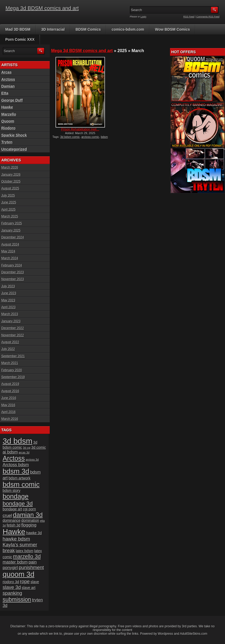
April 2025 (8, 210)
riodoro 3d (11, 582)
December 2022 (13, 328)
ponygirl (10, 568)
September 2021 (13, 356)
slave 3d (12, 587)
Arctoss (8, 79)
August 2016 (10, 391)
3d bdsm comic (70, 137)
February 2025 (12, 223)
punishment (31, 567)
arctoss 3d (32, 460)
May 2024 (8, 251)
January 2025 (11, 230)
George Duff (12, 100)
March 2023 (10, 314)
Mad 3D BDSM (18, 29)
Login (144, 17)
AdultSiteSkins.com (194, 634)
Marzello (9, 114)
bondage (16, 496)
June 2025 (9, 202)
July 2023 (8, 286)
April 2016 (8, 412)
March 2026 (10, 167)
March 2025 (10, 216)
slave (35, 582)
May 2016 (8, 405)
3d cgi (27, 448)
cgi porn (29, 509)
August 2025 (10, 188)
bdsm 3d (16, 471)
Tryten (7, 142)
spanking (12, 593)
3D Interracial (53, 29)
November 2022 (13, 335)
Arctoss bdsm (16, 465)
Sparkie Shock (14, 135)
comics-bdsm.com (128, 29)
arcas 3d (24, 452)
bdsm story (12, 491)
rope (25, 581)
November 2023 (13, 279)
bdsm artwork (19, 478)
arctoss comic (90, 137)
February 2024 (12, 265)
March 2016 (10, 419)
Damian (8, 86)
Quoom (8, 121)
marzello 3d (27, 556)
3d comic (39, 448)
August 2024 (10, 244)
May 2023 (8, 300)
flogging (29, 525)
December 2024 (13, 237)
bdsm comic (21, 484)
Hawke (7, 107)
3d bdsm (18, 441)
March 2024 (10, 258)
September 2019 (13, 377)
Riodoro (8, 128)
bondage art (12, 509)
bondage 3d (18, 504)
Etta (5, 93)
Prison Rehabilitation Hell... (80, 129)
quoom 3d (19, 574)
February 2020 (12, 370)
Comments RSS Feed (208, 17)
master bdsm (15, 562)
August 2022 (10, 342)
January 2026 (11, 175)
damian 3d (28, 515)
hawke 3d (34, 533)
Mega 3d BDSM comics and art (42, 8)
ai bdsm (10, 452)
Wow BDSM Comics (172, 29)
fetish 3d (13, 525)
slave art (29, 588)
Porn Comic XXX (20, 39)
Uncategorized (14, 149)
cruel (7, 515)
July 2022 (8, 349)
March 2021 (10, 363)
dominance (12, 521)
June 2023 (9, 293)
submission (17, 599)
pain (33, 562)
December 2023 (13, 272)
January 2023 (11, 321)
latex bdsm (24, 551)
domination (30, 521)
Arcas (6, 72)
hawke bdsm (16, 539)
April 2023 (8, 307)
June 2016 (9, 398)
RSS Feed (189, 17)
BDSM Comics (88, 29)
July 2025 (8, 196)
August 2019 (10, 384)
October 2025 (11, 182)
